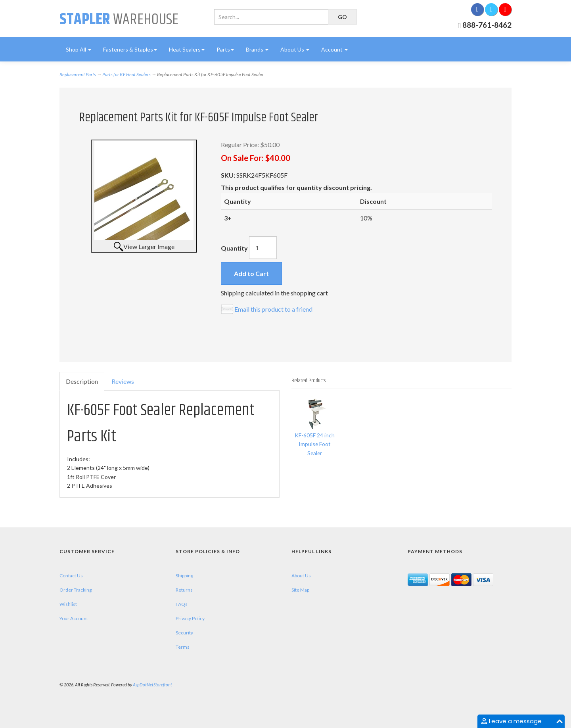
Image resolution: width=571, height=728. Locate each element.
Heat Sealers (187, 49)
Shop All (79, 49)
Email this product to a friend (273, 309)
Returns (184, 590)
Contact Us (71, 576)
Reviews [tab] (123, 381)
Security (184, 633)
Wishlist (68, 604)
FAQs (182, 604)
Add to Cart (251, 273)
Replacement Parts (78, 74)
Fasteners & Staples (130, 49)
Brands (257, 49)
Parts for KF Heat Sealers (126, 74)
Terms (183, 647)
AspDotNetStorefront (152, 685)
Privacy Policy (190, 618)
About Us (295, 49)
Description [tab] (82, 381)
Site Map (300, 590)
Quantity (234, 248)
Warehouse (119, 20)
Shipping (184, 576)
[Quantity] (263, 248)
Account (334, 49)
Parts (225, 49)
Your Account (74, 618)
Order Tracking (76, 590)
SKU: (229, 175)
